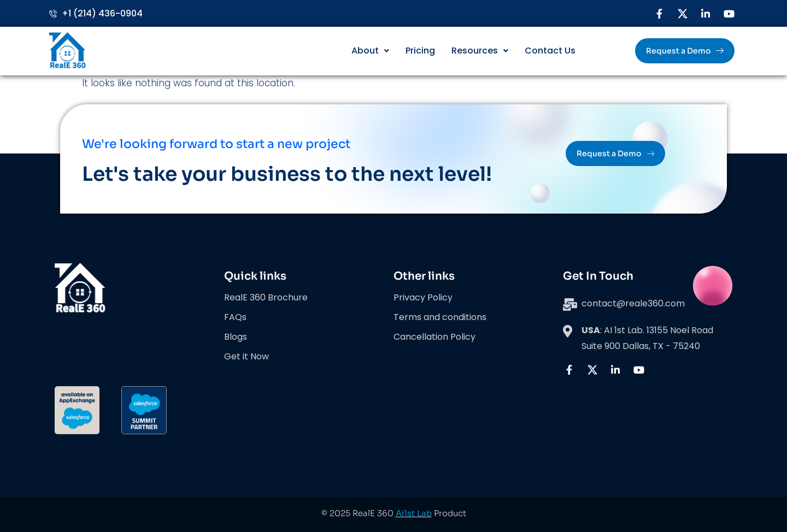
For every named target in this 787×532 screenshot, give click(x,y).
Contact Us (550, 51)
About (370, 51)
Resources (480, 51)
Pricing (420, 51)
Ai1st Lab (414, 513)
